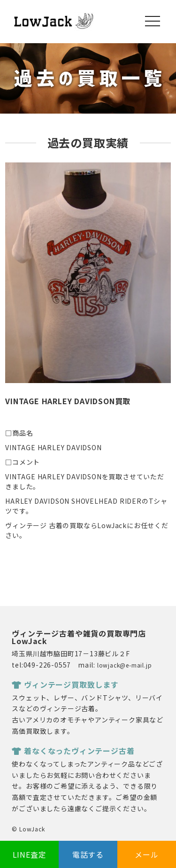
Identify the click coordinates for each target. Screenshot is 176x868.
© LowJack (28, 829)
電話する (88, 854)
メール (146, 854)
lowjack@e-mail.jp (125, 665)
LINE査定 (30, 854)
